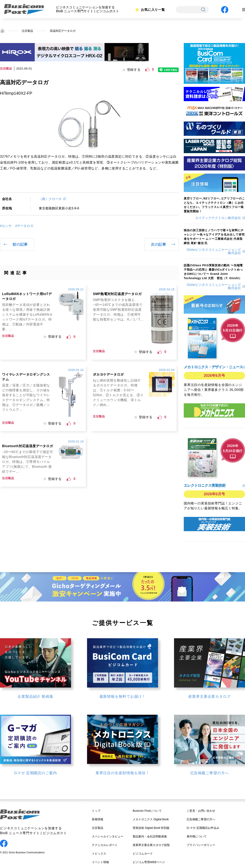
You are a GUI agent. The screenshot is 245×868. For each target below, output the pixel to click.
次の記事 (159, 244)
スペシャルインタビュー (108, 836)
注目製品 (27, 31)
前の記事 (20, 244)
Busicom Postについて (147, 811)
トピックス (99, 854)
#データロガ (24, 226)
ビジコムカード (143, 854)
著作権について (197, 836)
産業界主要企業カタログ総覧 (151, 845)
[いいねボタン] (147, 70)
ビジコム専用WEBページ (149, 862)
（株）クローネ (50, 199)
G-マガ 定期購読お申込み (203, 828)
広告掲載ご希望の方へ (201, 819)
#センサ (6, 226)
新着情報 (98, 819)
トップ (96, 811)
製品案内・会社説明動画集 (150, 836)
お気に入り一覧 (153, 10)
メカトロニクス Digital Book (151, 819)
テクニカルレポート (105, 845)
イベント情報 (100, 862)
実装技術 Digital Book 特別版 (151, 828)
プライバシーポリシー (201, 845)
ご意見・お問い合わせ (201, 811)
